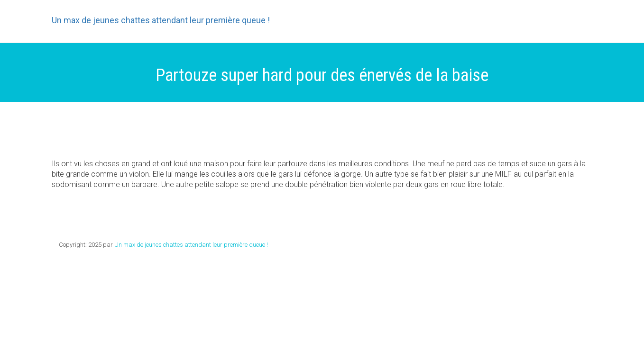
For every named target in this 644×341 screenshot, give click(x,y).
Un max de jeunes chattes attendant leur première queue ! (161, 20)
